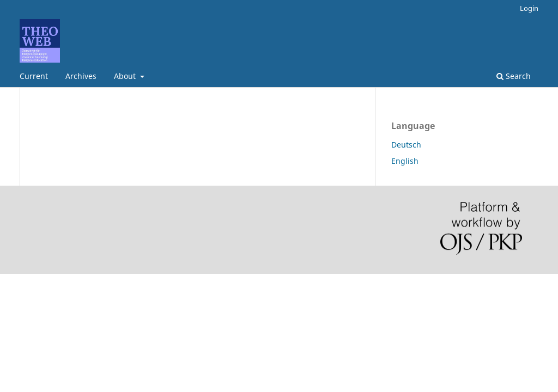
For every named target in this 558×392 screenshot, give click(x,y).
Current (34, 76)
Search (514, 76)
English (405, 161)
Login (529, 8)
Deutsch (406, 145)
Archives (81, 76)
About (126, 76)
